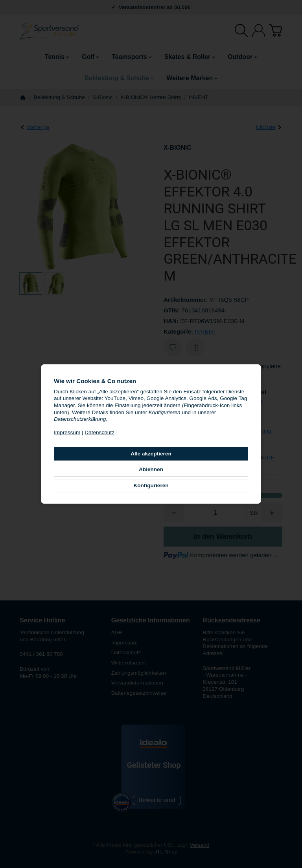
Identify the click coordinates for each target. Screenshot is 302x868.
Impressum (67, 432)
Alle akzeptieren (151, 454)
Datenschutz (99, 432)
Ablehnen (151, 469)
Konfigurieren (151, 485)
